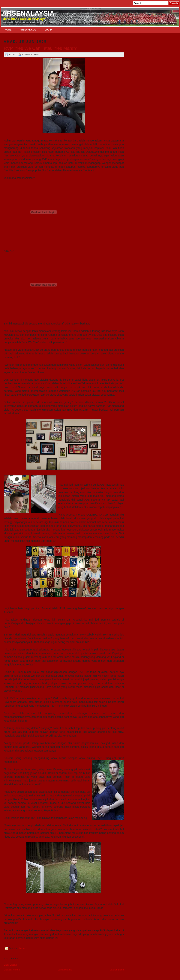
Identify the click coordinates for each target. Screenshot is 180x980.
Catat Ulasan (10, 965)
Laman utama (65, 970)
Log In (48, 30)
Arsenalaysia (28, 13)
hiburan (21, 948)
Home (8, 30)
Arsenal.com (28, 30)
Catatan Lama (117, 970)
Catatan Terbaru (12, 970)
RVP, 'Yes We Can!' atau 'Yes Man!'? (40, 48)
